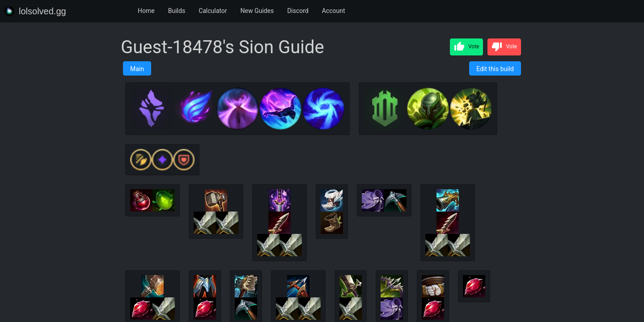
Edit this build (495, 69)
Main (137, 69)
